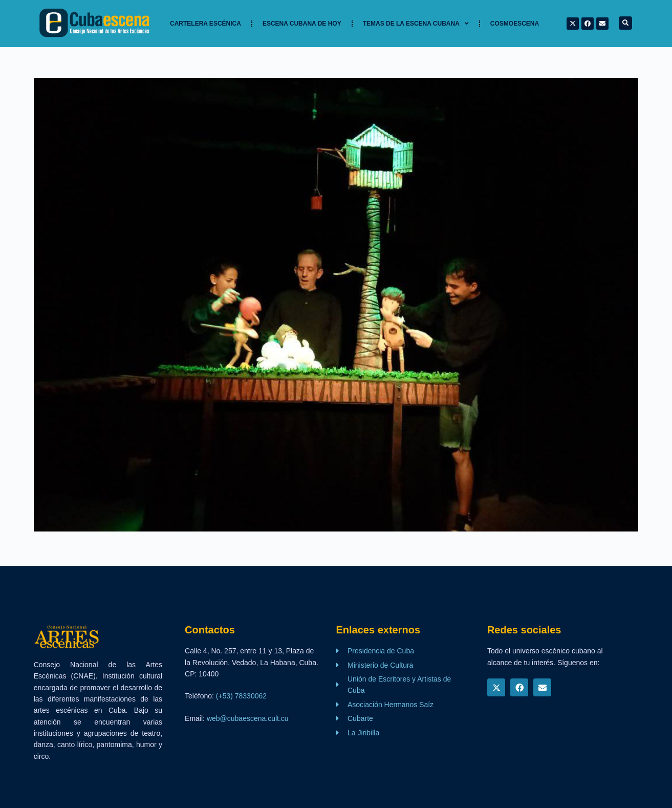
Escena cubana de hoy (302, 24)
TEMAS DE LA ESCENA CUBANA (416, 24)
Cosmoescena (515, 24)
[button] (625, 23)
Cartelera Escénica (205, 24)
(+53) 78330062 (241, 696)
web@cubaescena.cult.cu (248, 718)
